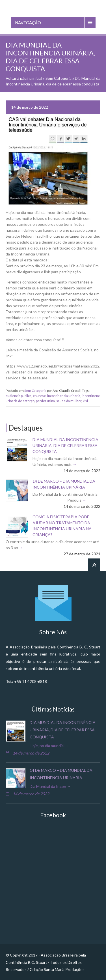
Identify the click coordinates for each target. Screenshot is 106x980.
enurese (39, 396)
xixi (85, 401)
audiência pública (19, 396)
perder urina (45, 401)
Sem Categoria (59, 78)
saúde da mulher (69, 401)
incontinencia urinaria (64, 396)
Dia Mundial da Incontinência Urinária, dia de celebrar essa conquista (65, 445)
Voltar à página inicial (24, 78)
